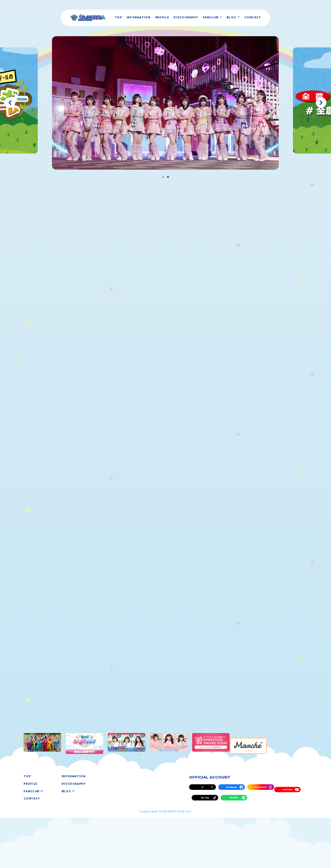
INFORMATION (132, 18)
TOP (107, 18)
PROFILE (163, 18)
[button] (10, 103)
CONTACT (278, 18)
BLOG (252, 18)
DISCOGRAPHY (194, 18)
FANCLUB (226, 18)
